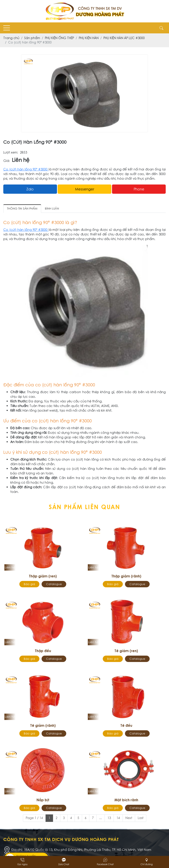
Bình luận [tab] (52, 209)
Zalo (30, 189)
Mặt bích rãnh (126, 800)
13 (109, 818)
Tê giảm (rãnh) (43, 725)
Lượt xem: (11, 153)
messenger (85, 189)
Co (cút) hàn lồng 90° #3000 (26, 169)
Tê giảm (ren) (126, 651)
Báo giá (29, 584)
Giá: (7, 161)
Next (129, 818)
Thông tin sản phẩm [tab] (22, 209)
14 (118, 818)
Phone (139, 189)
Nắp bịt (43, 800)
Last (141, 818)
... (101, 818)
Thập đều (43, 651)
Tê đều (126, 725)
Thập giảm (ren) (43, 576)
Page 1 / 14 (34, 818)
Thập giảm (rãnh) (126, 576)
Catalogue (54, 584)
